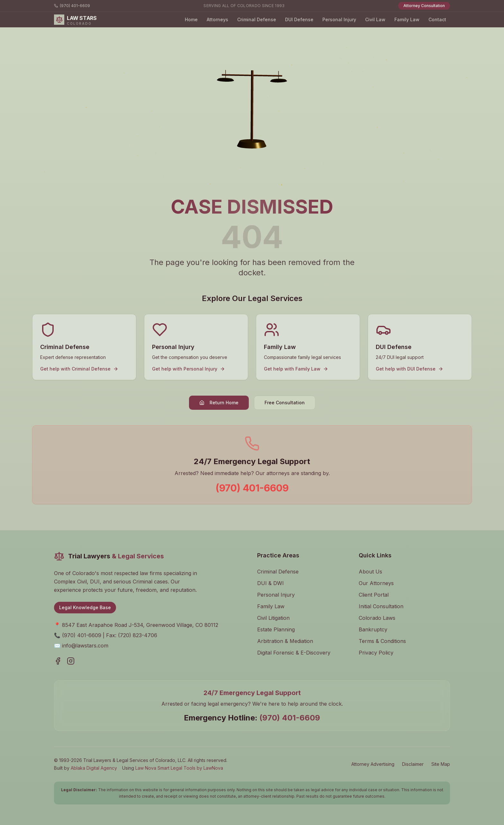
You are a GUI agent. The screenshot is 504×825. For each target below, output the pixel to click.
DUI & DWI (270, 583)
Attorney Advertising (373, 764)
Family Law (407, 19)
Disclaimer (413, 764)
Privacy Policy (376, 653)
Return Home (219, 403)
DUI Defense (299, 19)
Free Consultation (285, 403)
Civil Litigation (273, 618)
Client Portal (374, 595)
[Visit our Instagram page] (71, 661)
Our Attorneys (376, 583)
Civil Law (375, 19)
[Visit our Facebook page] (58, 661)
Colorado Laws (377, 618)
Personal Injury (339, 19)
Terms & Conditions (382, 641)
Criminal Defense (257, 19)
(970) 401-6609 (72, 6)
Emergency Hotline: (252, 718)
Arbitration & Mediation (285, 641)
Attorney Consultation (424, 6)
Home (191, 19)
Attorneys (217, 19)
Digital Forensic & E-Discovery (294, 653)
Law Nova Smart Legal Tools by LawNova (179, 768)
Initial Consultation (381, 606)
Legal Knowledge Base (85, 607)
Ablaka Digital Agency (94, 768)
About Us (370, 572)
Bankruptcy (373, 629)
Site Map (441, 764)
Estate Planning (276, 629)
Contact (437, 19)
